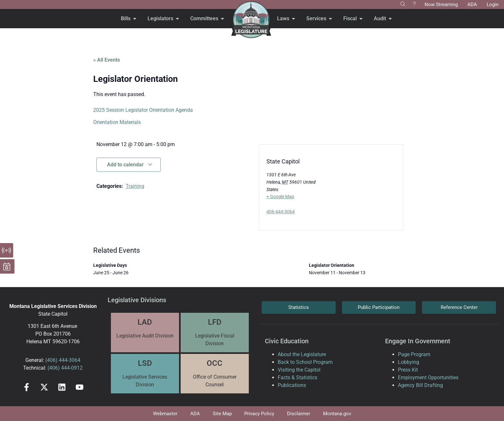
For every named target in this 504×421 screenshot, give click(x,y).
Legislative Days (110, 265)
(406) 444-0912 (65, 368)
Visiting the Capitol (299, 370)
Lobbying (409, 362)
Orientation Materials (117, 122)
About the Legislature (302, 354)
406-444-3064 (281, 212)
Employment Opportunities (428, 377)
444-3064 (69, 360)
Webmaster (165, 414)
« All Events (107, 60)
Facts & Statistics (297, 377)
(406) (51, 360)
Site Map (222, 414)
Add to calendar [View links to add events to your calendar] (130, 165)
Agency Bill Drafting (420, 385)
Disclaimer (299, 414)
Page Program (414, 354)
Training (135, 186)
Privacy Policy (260, 414)
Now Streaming (441, 4)
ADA (472, 4)
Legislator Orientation (332, 265)
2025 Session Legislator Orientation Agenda (143, 110)
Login (493, 4)
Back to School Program (305, 362)
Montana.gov (337, 414)
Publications (292, 385)
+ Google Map (280, 197)
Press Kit (408, 370)
